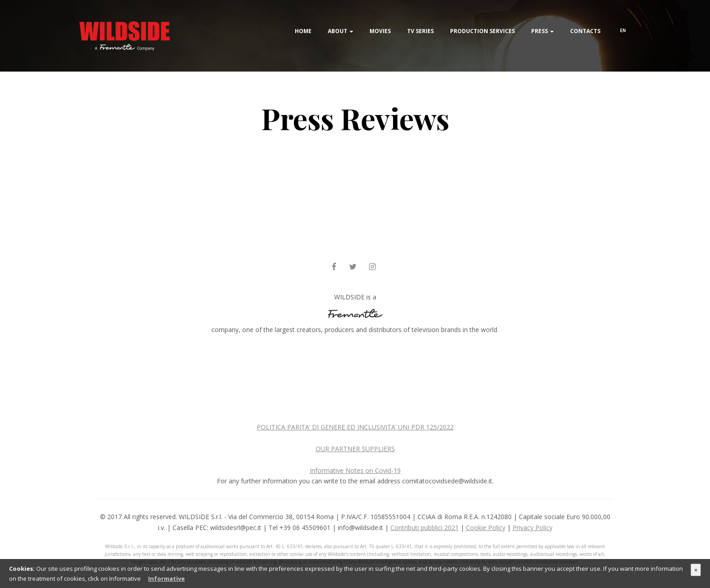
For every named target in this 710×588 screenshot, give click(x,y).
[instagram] (372, 267)
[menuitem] (623, 20)
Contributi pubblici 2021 (425, 528)
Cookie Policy (486, 528)
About (341, 31)
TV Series (420, 31)
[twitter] (353, 267)
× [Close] (696, 570)
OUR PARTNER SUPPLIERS (355, 449)
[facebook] (334, 267)
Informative (166, 578)
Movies (380, 31)
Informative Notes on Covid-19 (355, 470)
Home (303, 31)
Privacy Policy (532, 528)
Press (542, 31)
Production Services (482, 31)
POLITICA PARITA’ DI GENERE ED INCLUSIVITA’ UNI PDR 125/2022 (355, 427)
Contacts (585, 31)
